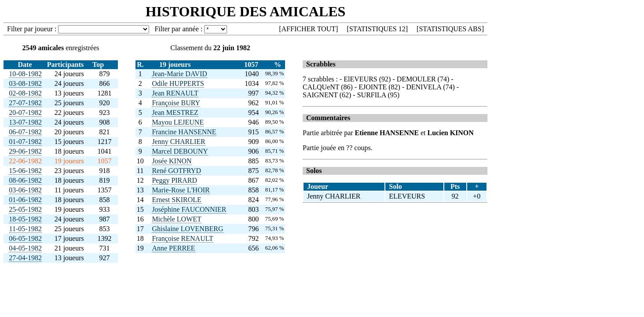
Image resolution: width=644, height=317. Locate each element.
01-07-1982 (25, 142)
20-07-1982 (25, 112)
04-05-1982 (25, 248)
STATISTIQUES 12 (377, 29)
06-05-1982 (25, 238)
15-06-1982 (25, 171)
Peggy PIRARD (174, 180)
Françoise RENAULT (182, 238)
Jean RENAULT (175, 93)
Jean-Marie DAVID (179, 74)
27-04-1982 (25, 258)
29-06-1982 (25, 151)
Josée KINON (172, 161)
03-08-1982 (25, 83)
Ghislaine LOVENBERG (187, 229)
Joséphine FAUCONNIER (189, 209)
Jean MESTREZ (175, 112)
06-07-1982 (25, 132)
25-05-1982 (25, 209)
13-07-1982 (25, 122)
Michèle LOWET (176, 219)
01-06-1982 (25, 200)
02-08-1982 (25, 93)
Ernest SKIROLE (176, 200)
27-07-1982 (25, 103)
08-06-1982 (25, 180)
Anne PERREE (173, 248)
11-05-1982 (26, 229)
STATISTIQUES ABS (450, 29)
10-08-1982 (25, 74)
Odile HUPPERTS (178, 83)
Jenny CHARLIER (178, 142)
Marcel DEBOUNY (180, 151)
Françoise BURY (176, 103)
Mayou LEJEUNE (178, 122)
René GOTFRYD (176, 171)
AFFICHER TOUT (309, 29)
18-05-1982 (25, 219)
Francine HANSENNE (184, 132)
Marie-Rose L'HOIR (181, 190)
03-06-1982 (25, 190)
